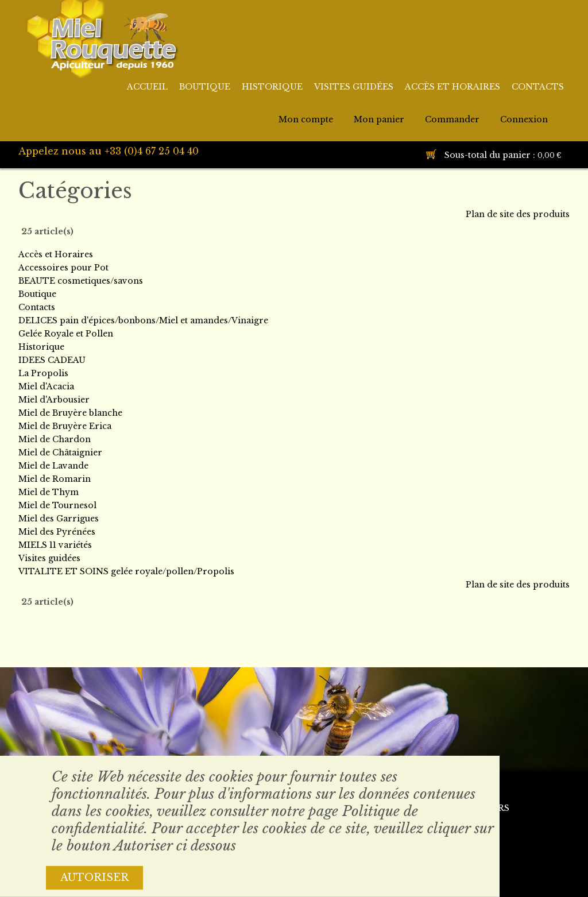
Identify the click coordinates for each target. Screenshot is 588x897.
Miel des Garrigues (59, 519)
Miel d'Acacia (46, 386)
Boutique (37, 294)
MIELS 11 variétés (55, 545)
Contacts (37, 307)
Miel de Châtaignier (60, 453)
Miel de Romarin (55, 479)
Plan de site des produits (518, 214)
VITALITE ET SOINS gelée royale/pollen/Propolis (126, 571)
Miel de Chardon (55, 439)
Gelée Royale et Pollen (66, 334)
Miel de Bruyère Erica (65, 426)
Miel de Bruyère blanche (70, 413)
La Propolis (43, 373)
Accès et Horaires (56, 254)
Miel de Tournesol (57, 505)
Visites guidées (49, 558)
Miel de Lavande (53, 466)
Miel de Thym (49, 492)
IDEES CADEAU (52, 360)
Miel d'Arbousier (54, 400)
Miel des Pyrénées (57, 532)
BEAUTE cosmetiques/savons (81, 281)
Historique (41, 347)
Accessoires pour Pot (63, 268)
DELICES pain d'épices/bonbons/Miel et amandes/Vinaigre (143, 320)
